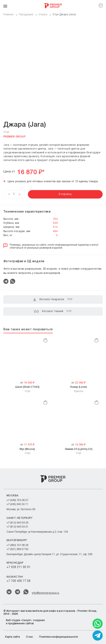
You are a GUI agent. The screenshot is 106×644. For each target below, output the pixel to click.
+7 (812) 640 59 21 (17, 527)
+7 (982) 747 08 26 (17, 545)
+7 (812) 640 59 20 (17, 523)
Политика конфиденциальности (58, 637)
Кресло (79, 389)
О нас (29, 637)
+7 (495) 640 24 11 (17, 504)
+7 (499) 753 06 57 (17, 500)
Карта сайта (12, 637)
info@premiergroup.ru (46, 593)
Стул (27, 389)
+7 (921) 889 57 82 (17, 549)
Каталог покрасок (53, 300)
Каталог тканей (53, 311)
